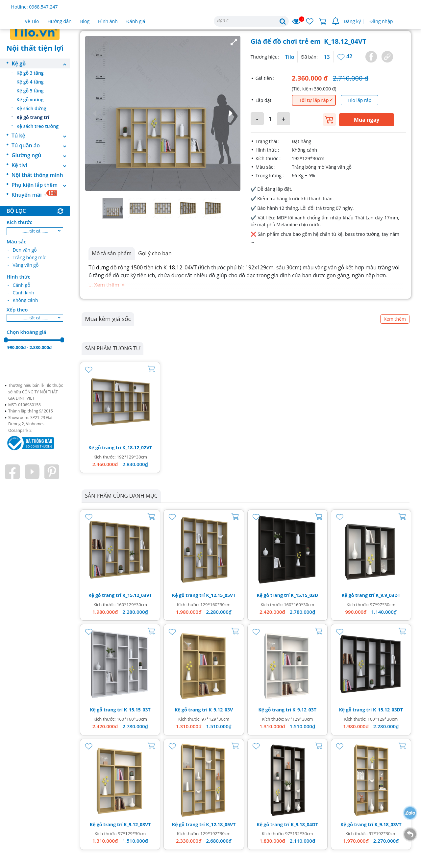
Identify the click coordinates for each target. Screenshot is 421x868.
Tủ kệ (41, 136)
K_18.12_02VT (137, 447)
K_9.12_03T (304, 710)
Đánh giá (136, 21)
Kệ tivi (41, 165)
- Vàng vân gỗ (23, 265)
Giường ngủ (41, 155)
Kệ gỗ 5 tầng (30, 91)
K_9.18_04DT (304, 824)
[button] (163, 113)
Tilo (290, 57)
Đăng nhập (381, 21)
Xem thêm (395, 319)
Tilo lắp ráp (359, 100)
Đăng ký (352, 21)
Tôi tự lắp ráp (314, 100)
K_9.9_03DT (388, 595)
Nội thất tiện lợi (35, 48)
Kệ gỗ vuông (30, 99)
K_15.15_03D (304, 595)
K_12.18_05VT (221, 824)
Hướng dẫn (60, 21)
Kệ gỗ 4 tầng (30, 82)
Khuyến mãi (34, 194)
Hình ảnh (108, 21)
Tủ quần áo (41, 145)
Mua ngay (367, 120)
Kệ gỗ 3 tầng (30, 73)
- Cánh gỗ (19, 285)
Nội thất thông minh (37, 175)
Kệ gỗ (41, 63)
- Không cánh (23, 300)
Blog (85, 21)
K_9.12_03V (221, 710)
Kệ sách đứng (31, 108)
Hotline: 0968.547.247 (35, 7)
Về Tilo (32, 21)
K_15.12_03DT (388, 710)
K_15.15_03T (137, 710)
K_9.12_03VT (137, 824)
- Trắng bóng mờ (26, 257)
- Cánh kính (21, 293)
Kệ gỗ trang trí (33, 117)
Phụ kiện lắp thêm (41, 185)
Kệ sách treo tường (37, 126)
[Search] (251, 21)
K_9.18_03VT (388, 824)
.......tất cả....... (35, 231)
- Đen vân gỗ (22, 250)
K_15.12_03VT (137, 595)
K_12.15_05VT (221, 595)
